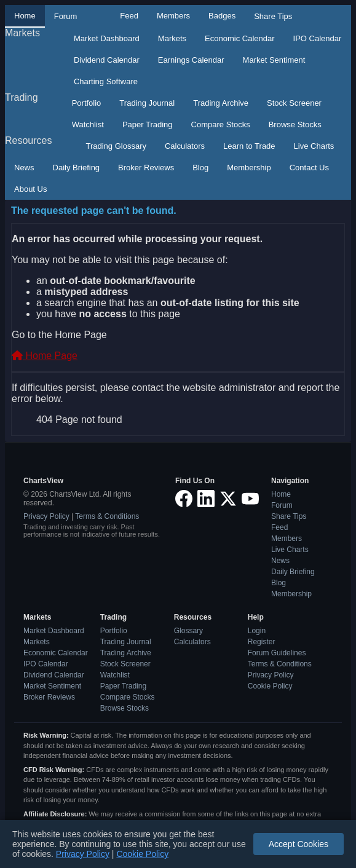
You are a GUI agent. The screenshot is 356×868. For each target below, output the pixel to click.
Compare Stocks (221, 124)
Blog (200, 168)
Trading (22, 97)
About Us (30, 189)
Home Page (45, 356)
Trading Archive (221, 103)
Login (257, 631)
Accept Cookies (299, 844)
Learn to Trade (249, 146)
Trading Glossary (116, 146)
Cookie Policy (270, 686)
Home (25, 16)
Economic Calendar (239, 38)
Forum (66, 16)
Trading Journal (147, 103)
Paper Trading (148, 124)
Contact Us (309, 168)
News (24, 168)
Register (262, 642)
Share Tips (273, 16)
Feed (129, 16)
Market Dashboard (107, 38)
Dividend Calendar (107, 60)
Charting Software (106, 81)
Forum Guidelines (277, 653)
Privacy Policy (46, 516)
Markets (22, 33)
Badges (222, 16)
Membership (249, 168)
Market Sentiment (274, 60)
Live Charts (314, 146)
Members (173, 16)
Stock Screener (294, 103)
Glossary (188, 631)
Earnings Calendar (191, 60)
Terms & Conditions (107, 516)
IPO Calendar (318, 38)
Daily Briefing (77, 168)
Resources (28, 140)
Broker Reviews (146, 168)
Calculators (185, 146)
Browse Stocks (295, 124)
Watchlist (88, 124)
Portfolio (87, 103)
